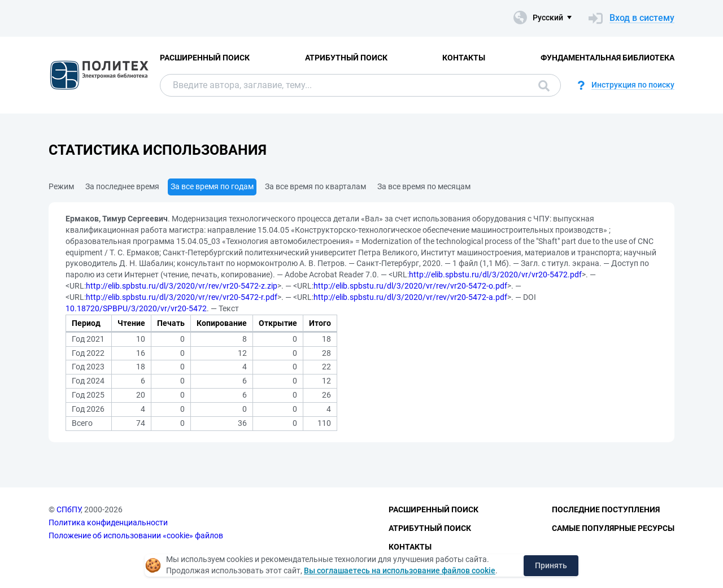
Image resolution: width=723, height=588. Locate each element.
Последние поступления (606, 509)
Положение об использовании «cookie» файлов (136, 535)
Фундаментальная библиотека (607, 58)
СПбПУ (69, 509)
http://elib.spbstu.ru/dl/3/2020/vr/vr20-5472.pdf (495, 275)
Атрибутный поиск (346, 58)
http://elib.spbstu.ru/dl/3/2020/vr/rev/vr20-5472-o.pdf (410, 286)
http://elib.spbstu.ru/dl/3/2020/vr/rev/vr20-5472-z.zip (182, 286)
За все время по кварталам (315, 186)
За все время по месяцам (424, 186)
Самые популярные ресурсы (613, 528)
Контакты (464, 58)
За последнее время (122, 186)
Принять (551, 565)
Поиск (544, 86)
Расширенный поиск (205, 58)
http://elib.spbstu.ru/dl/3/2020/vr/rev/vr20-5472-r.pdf (182, 297)
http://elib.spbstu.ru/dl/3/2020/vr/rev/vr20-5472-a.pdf (410, 297)
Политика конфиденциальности (108, 522)
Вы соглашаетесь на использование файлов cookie (400, 570)
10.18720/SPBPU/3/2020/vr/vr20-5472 (136, 308)
